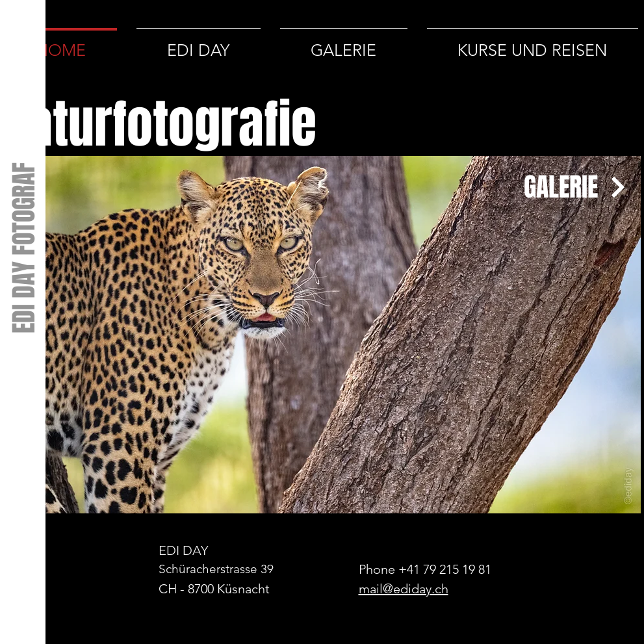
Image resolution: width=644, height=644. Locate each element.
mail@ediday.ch (404, 589)
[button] (322, 335)
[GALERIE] (565, 187)
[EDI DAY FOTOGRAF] (23, 247)
